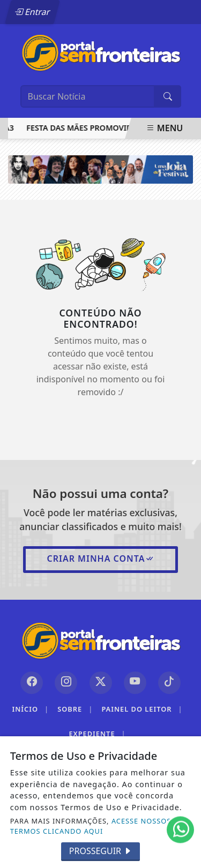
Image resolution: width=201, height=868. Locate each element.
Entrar (32, 12)
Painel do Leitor (142, 709)
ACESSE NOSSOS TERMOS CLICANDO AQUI (91, 826)
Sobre (75, 709)
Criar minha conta (100, 558)
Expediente (97, 734)
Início (30, 709)
